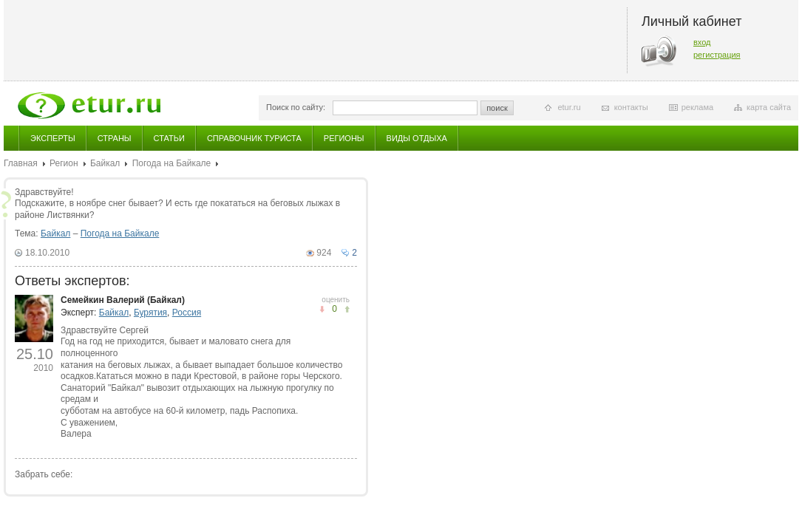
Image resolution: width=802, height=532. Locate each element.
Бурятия (150, 313)
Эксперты (53, 138)
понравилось (322, 309)
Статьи (169, 138)
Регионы (344, 138)
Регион (64, 163)
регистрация (717, 55)
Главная (21, 163)
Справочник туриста (254, 138)
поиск (497, 108)
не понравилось (347, 309)
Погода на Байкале (172, 163)
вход (702, 42)
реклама (697, 107)
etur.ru (569, 107)
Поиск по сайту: (296, 107)
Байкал (105, 163)
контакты (631, 107)
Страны (115, 138)
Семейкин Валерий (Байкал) (123, 300)
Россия (187, 313)
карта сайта (769, 107)
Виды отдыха (417, 138)
